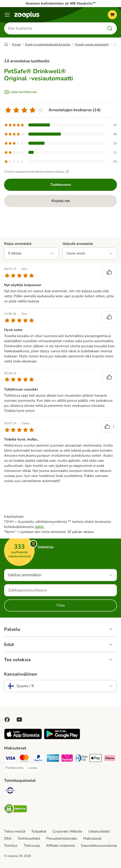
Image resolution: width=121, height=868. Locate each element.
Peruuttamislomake (62, 838)
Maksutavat (92, 838)
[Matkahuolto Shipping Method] (10, 791)
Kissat (16, 44)
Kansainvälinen (21, 674)
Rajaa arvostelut (18, 244)
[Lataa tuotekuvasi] (21, 92)
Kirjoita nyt (61, 201)
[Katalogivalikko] (7, 15)
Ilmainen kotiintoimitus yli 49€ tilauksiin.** (61, 3)
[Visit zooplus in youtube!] (19, 719)
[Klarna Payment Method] (110, 759)
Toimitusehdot (29, 838)
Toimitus (11, 846)
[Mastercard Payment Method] (24, 759)
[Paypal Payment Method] (39, 759)
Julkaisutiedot (99, 831)
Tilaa (60, 605)
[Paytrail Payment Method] (67, 759)
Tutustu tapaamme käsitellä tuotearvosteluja (37, 172)
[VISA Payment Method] (10, 759)
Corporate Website (67, 831)
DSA (8, 838)
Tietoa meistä (15, 831)
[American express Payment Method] (53, 759)
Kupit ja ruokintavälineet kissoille (48, 44)
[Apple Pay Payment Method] (96, 759)
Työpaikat (39, 831)
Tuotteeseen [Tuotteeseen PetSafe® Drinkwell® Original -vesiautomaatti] (61, 185)
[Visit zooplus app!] (23, 738)
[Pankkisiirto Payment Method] (14, 768)
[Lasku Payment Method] (33, 768)
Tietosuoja (32, 846)
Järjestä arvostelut (78, 244)
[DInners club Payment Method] (81, 759)
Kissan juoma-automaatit (92, 44)
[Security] (16, 809)
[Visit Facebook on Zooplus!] (7, 719)
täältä (40, 527)
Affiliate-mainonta (60, 846)
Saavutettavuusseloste (99, 846)
